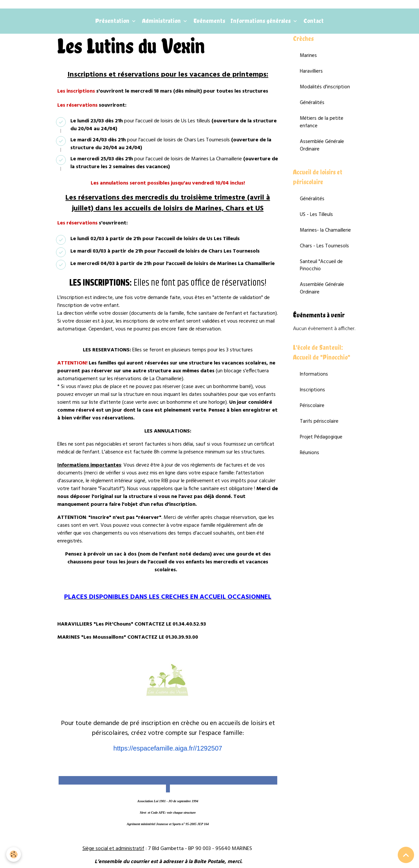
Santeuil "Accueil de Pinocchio (321, 273)
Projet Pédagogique (322, 448)
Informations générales (261, 23)
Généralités (312, 107)
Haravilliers (311, 75)
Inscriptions (313, 400)
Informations (314, 384)
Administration (162, 23)
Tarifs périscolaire (319, 432)
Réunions (310, 464)
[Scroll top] (406, 855)
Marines (309, 59)
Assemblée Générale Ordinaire (322, 151)
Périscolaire (312, 416)
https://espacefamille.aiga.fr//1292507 (168, 750)
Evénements (209, 23)
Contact (314, 23)
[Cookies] (14, 854)
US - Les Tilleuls (317, 221)
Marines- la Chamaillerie (326, 237)
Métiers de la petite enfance (322, 127)
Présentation (113, 23)
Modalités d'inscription (325, 91)
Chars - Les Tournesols (324, 253)
